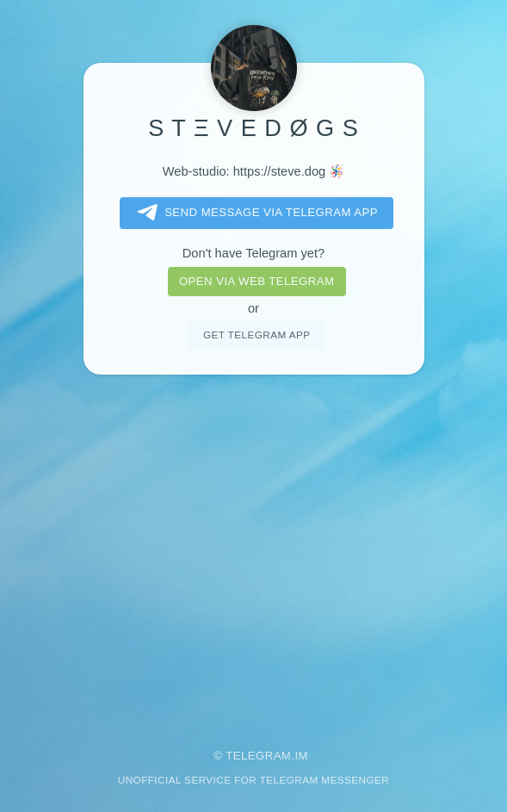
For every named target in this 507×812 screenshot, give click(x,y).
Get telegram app (257, 335)
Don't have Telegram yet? (253, 253)
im (301, 756)
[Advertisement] (253, 550)
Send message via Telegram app (254, 213)
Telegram (258, 756)
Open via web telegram (257, 281)
